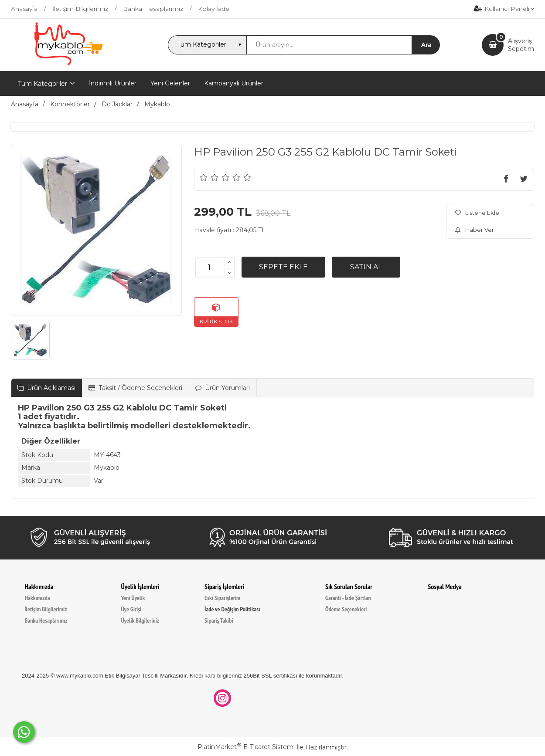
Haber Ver (475, 230)
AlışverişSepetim (521, 45)
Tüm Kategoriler (43, 84)
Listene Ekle (477, 213)
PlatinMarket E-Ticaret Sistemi (246, 747)
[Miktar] (209, 268)
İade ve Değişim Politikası (232, 609)
